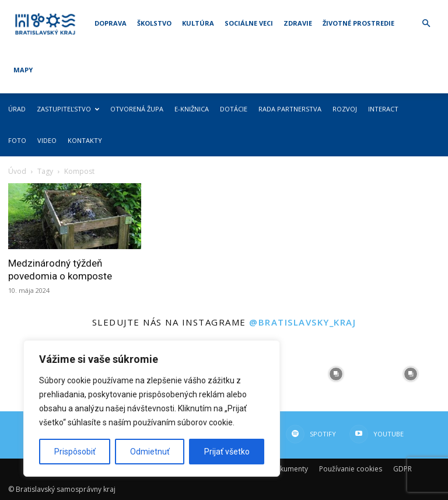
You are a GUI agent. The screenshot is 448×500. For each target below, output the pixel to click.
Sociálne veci (249, 23)
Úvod (17, 171)
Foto (17, 140)
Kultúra (198, 23)
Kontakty (85, 140)
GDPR (402, 469)
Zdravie (298, 23)
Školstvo (154, 23)
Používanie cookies (351, 469)
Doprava (111, 23)
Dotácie (234, 109)
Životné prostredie (358, 23)
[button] (426, 24)
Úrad (17, 109)
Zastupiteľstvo (68, 109)
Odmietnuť (150, 452)
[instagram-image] (336, 374)
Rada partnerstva (290, 109)
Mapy (23, 70)
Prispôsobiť (75, 452)
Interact (383, 109)
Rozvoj (345, 109)
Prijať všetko (227, 452)
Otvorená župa (137, 109)
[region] (152, 408)
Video (47, 140)
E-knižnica (192, 109)
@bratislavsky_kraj (302, 322)
